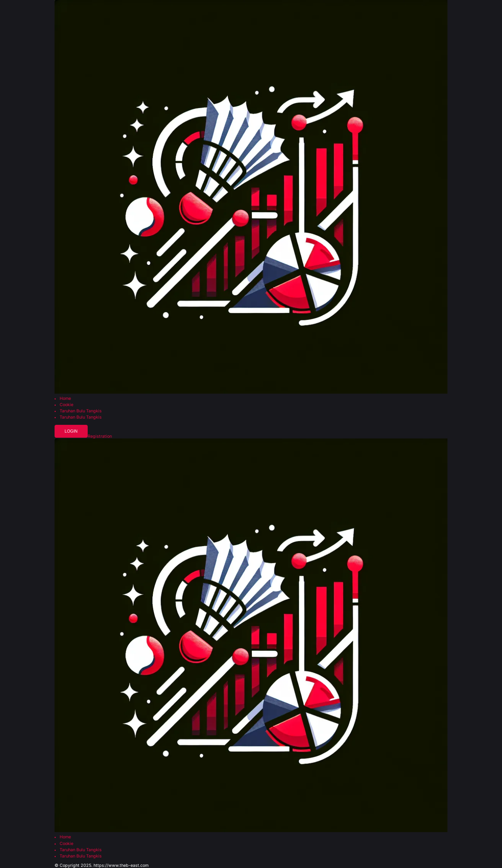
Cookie (66, 405)
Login (71, 431)
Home (65, 399)
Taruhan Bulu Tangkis (81, 411)
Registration (100, 437)
